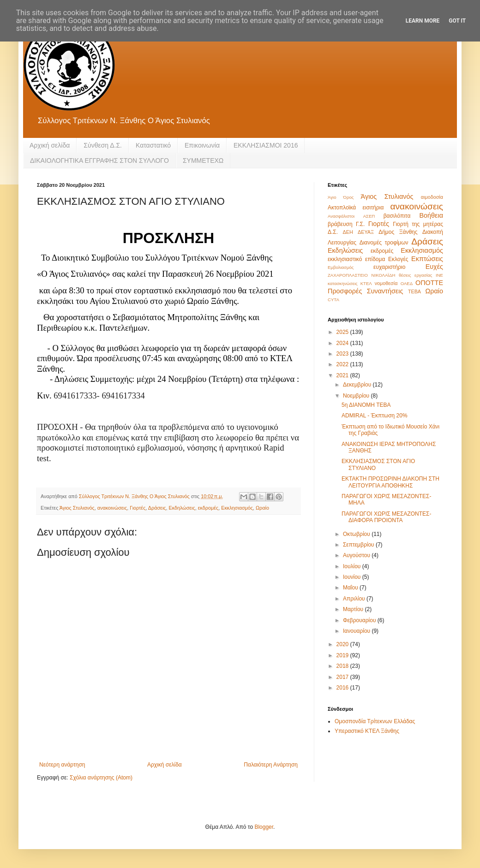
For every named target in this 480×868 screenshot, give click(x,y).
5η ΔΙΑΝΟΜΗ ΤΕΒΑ (366, 405)
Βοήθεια (431, 215)
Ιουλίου (353, 566)
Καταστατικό (153, 145)
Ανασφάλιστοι (341, 216)
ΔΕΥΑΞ (366, 232)
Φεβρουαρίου (360, 620)
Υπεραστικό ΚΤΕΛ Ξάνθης (367, 731)
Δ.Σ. (333, 232)
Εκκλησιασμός (237, 508)
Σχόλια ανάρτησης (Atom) (101, 778)
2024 (343, 343)
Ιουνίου (353, 577)
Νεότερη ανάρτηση (62, 765)
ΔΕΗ (348, 232)
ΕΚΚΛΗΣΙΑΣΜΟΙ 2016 (266, 145)
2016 (343, 688)
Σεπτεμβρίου (359, 545)
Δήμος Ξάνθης (398, 232)
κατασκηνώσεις (343, 283)
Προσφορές (345, 291)
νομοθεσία (386, 283)
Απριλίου (355, 599)
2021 (343, 375)
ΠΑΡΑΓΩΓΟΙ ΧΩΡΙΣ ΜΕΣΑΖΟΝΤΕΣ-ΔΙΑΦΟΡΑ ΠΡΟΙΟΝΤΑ (387, 517)
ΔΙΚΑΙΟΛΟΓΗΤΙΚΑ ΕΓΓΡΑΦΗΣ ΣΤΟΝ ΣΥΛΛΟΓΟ (99, 161)
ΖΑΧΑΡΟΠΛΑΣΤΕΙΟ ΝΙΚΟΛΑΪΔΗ (361, 275)
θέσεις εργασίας (415, 275)
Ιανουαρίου (357, 631)
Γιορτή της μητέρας (418, 224)
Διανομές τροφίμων (384, 243)
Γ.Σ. (360, 224)
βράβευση (340, 224)
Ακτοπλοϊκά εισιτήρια (356, 208)
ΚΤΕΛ (366, 283)
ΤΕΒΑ (414, 291)
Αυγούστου (357, 555)
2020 (343, 644)
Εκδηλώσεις (182, 508)
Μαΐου (351, 588)
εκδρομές (208, 508)
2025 (343, 332)
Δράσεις (157, 508)
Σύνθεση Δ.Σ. (103, 145)
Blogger (264, 827)
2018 (343, 666)
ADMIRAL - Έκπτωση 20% (375, 416)
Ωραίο (262, 508)
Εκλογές (398, 259)
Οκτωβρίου (357, 534)
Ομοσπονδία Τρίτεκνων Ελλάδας (375, 721)
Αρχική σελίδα (50, 145)
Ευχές (434, 267)
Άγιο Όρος (341, 197)
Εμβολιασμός (341, 267)
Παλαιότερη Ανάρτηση (271, 765)
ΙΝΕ (439, 275)
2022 (343, 364)
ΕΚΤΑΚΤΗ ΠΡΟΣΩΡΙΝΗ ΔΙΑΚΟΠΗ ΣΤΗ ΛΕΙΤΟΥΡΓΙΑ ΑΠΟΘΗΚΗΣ (390, 482)
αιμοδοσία (432, 197)
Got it (457, 21)
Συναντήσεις (385, 291)
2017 (343, 677)
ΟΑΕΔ (407, 283)
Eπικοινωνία (202, 145)
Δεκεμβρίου (358, 385)
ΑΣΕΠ (369, 216)
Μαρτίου (354, 609)
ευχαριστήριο (389, 267)
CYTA (333, 300)
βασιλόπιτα (397, 216)
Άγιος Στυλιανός (77, 508)
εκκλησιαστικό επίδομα (356, 259)
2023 (343, 354)
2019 (343, 655)
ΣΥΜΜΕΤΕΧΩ (203, 161)
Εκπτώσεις (427, 259)
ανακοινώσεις (112, 508)
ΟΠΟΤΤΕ (429, 283)
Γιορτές (138, 508)
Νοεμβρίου (357, 396)
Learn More (423, 21)
